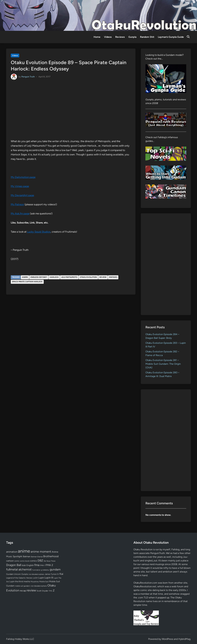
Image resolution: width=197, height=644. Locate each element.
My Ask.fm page (20, 213)
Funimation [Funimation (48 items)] (36, 570)
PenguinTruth (158, 553)
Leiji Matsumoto (69, 277)
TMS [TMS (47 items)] (50, 591)
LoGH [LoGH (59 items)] (35, 578)
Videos (108, 37)
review (103, 277)
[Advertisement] (166, 264)
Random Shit (147, 37)
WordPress (167, 639)
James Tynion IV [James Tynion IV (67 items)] (52, 574)
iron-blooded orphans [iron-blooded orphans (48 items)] (36, 574)
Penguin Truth (28, 77)
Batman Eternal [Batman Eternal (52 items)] (37, 557)
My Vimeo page (20, 186)
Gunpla (132, 37)
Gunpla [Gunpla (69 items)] (25, 574)
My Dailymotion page (23, 177)
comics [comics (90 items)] (33, 561)
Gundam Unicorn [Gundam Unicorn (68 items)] (13, 574)
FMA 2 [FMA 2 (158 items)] (49, 565)
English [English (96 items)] (30, 565)
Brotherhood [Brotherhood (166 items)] (51, 556)
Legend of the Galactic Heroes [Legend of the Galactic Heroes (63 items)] (19, 578)
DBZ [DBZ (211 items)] (40, 561)
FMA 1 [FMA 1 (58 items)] (42, 565)
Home (97, 37)
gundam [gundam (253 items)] (55, 569)
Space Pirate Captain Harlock (27, 282)
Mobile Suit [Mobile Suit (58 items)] (44, 582)
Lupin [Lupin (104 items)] (41, 578)
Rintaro (113, 277)
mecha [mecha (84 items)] (27, 581)
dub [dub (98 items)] (24, 565)
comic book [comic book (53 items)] (25, 561)
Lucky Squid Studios (39, 232)
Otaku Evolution (88, 277)
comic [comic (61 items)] (17, 561)
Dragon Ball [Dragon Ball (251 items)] (14, 565)
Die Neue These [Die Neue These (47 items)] (50, 561)
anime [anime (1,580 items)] (24, 551)
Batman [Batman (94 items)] (27, 556)
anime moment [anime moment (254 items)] (41, 552)
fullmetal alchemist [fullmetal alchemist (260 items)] (19, 569)
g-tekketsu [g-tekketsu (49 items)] (45, 570)
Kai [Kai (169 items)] (61, 574)
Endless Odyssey (39, 277)
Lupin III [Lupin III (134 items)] (49, 578)
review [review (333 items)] (31, 590)
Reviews (120, 37)
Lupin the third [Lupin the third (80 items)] (16, 581)
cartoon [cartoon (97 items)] (10, 561)
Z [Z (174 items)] (54, 590)
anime (25, 277)
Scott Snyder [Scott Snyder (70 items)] (42, 591)
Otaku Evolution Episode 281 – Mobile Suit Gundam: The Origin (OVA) (163, 364)
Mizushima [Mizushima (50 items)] (35, 582)
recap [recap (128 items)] (23, 591)
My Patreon (17, 204)
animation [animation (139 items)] (12, 552)
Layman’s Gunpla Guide (171, 37)
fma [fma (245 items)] (37, 565)
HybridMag (184, 639)
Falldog (175, 549)
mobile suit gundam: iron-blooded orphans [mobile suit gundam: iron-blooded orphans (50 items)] (31, 586)
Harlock (54, 277)
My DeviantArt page (22, 195)
